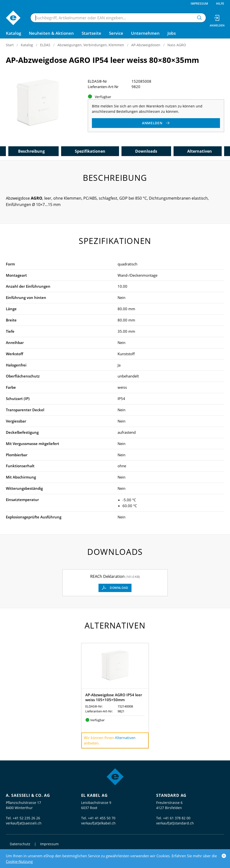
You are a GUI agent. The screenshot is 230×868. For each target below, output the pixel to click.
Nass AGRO (177, 45)
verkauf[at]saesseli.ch (24, 823)
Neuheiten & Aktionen (51, 33)
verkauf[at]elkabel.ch (98, 823)
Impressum (199, 4)
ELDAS (45, 45)
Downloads (146, 151)
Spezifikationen (90, 151)
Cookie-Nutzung (19, 861)
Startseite (91, 33)
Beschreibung (31, 151)
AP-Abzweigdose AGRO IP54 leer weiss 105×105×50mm (114, 697)
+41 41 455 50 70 (102, 818)
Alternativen (200, 151)
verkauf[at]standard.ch (175, 823)
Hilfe (220, 4)
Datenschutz (20, 844)
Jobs (172, 33)
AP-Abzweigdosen (146, 45)
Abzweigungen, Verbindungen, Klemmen (91, 45)
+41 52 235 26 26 (26, 818)
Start (10, 45)
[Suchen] (199, 18)
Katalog (27, 45)
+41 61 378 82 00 (177, 818)
